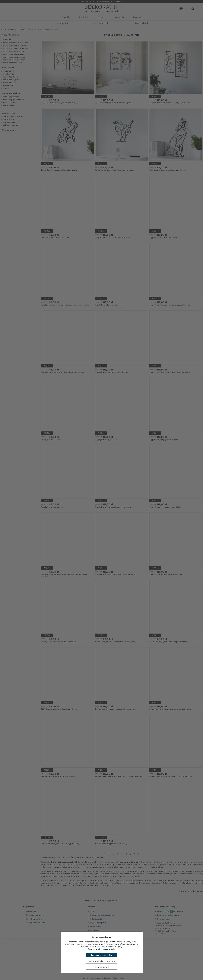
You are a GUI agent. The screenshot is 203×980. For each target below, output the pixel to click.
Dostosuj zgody (102, 967)
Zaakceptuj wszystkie (102, 955)
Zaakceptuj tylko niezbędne (102, 961)
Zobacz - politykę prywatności (102, 949)
